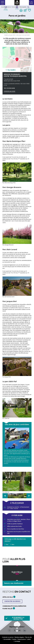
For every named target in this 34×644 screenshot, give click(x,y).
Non (13, 544)
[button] (21, 10)
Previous (5, 482)
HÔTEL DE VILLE (10, 597)
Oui (7, 544)
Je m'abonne (18, 618)
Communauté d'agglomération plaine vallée (14, 607)
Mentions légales (19, 637)
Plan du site (28, 637)
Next (29, 482)
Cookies (14, 639)
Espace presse (22, 639)
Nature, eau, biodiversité (14, 583)
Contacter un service (12, 601)
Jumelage (17, 641)
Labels (29, 639)
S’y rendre (12, 70)
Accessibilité (7, 639)
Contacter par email (10, 91)
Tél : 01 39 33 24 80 (9, 88)
